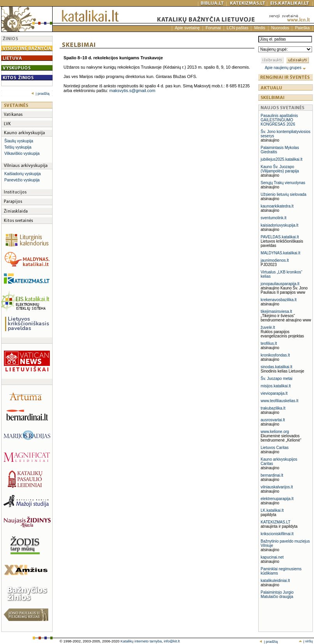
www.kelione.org (275, 432)
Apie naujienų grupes (286, 68)
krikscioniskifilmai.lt (277, 534)
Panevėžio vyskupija (22, 180)
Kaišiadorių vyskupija (22, 174)
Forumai (213, 28)
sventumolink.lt (273, 218)
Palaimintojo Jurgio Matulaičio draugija (277, 594)
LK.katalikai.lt (272, 510)
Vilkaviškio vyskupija (22, 153)
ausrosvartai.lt (273, 420)
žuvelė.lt (268, 327)
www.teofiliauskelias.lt (280, 401)
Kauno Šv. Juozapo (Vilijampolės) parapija (280, 169)
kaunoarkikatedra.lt (277, 206)
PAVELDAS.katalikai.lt (280, 237)
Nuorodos (280, 28)
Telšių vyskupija (18, 147)
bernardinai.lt (272, 475)
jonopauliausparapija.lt (280, 284)
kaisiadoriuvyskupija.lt (280, 225)
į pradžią (40, 94)
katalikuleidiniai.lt (275, 581)
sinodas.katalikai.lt (276, 367)
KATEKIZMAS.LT (275, 522)
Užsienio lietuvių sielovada (283, 194)
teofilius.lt (269, 343)
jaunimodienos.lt (275, 260)
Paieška (302, 28)
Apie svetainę (187, 28)
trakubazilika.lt (273, 408)
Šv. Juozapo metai (277, 379)
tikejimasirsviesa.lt (276, 311)
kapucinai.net (272, 557)
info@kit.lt (172, 641)
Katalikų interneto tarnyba (141, 641)
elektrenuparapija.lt (277, 499)
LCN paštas (238, 28)
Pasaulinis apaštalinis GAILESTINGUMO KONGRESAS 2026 (279, 120)
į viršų (306, 641)
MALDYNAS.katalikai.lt (280, 253)
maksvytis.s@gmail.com (132, 90)
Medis (259, 28)
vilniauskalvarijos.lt (277, 487)
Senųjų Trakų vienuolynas (283, 183)
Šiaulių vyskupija (19, 141)
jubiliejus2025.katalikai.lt (281, 159)
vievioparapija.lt (274, 393)
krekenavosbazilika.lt (279, 300)
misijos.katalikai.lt (276, 386)
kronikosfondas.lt (275, 355)
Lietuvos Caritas (275, 448)
